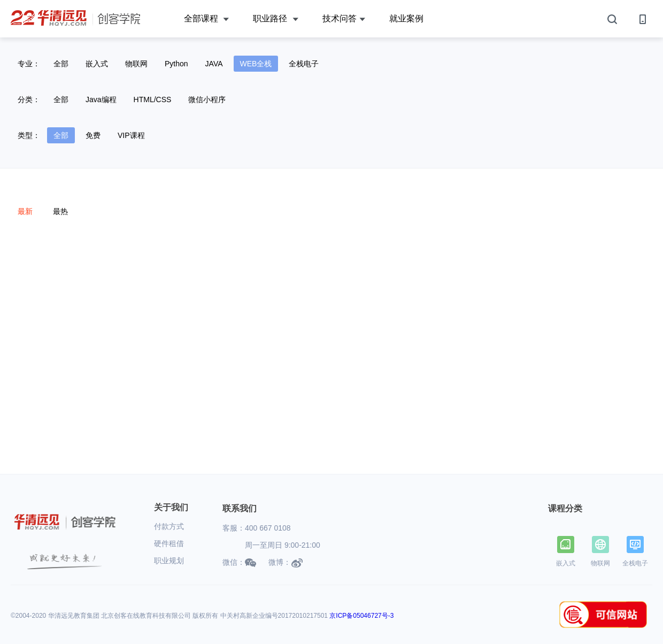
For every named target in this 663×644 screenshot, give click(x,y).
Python (176, 64)
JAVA (214, 64)
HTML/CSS (153, 99)
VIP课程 (131, 135)
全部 (61, 64)
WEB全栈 (256, 64)
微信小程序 (207, 99)
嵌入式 (97, 64)
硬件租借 (169, 543)
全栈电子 (304, 64)
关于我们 (171, 507)
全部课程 (206, 19)
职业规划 (169, 561)
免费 (93, 135)
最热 (60, 211)
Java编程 (101, 99)
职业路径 (275, 19)
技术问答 (344, 19)
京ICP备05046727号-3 (361, 616)
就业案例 (406, 18)
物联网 (136, 64)
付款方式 (169, 526)
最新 (25, 211)
